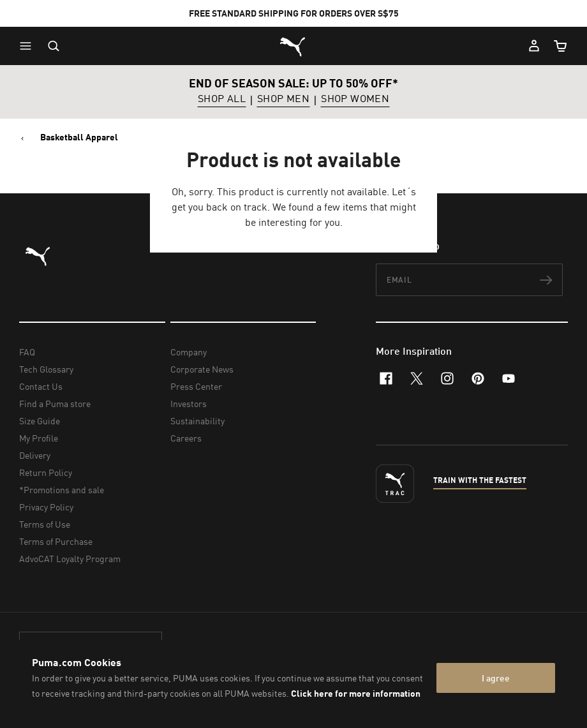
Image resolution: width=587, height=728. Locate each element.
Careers (186, 438)
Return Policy (46, 472)
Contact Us (41, 386)
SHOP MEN (283, 99)
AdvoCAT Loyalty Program (70, 559)
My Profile (39, 438)
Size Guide (40, 421)
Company (189, 352)
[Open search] (54, 46)
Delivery (35, 455)
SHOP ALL (222, 99)
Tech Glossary (46, 369)
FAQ (27, 352)
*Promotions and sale (62, 490)
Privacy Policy (46, 507)
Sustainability (197, 421)
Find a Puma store (55, 404)
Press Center (196, 386)
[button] (29, 46)
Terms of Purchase (56, 541)
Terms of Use (45, 524)
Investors (189, 404)
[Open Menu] (29, 46)
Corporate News (202, 369)
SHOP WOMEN (355, 99)
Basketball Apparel (79, 137)
